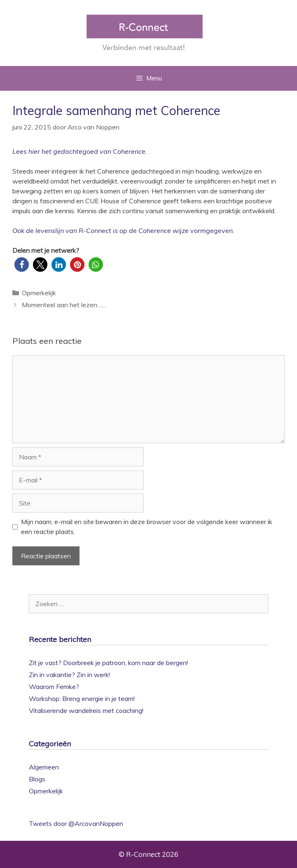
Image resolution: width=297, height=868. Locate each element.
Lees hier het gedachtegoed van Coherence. (80, 151)
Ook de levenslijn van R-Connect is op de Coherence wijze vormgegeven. (123, 231)
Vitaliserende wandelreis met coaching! (86, 710)
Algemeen (44, 767)
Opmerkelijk (39, 293)
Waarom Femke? (54, 687)
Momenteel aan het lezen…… (64, 305)
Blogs (37, 779)
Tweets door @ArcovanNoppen (76, 823)
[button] (22, 265)
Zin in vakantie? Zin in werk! (69, 675)
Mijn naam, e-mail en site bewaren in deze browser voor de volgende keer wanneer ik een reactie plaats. (147, 527)
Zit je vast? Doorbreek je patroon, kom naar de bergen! (108, 663)
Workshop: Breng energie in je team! (82, 699)
